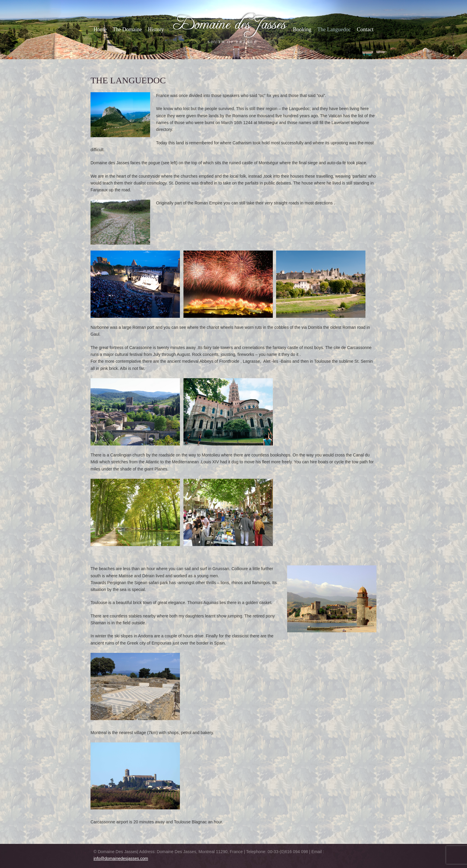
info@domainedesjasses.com (121, 858)
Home (100, 29)
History (156, 29)
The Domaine (127, 29)
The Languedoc (334, 29)
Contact (365, 29)
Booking (302, 29)
